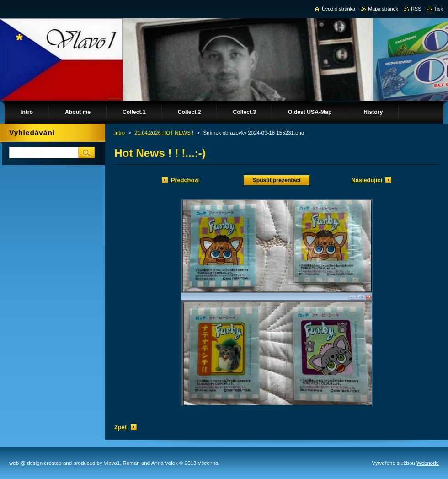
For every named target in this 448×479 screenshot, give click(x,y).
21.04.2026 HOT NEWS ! (164, 133)
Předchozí (185, 180)
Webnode (428, 463)
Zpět (120, 427)
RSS (416, 9)
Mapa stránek (383, 9)
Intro (120, 133)
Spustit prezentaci (277, 180)
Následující (367, 180)
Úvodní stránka (339, 9)
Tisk (438, 9)
